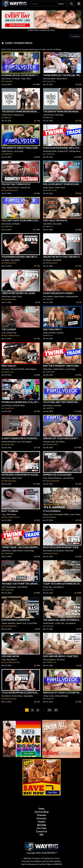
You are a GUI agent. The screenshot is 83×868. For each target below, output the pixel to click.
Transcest (50, 626)
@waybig (41, 825)
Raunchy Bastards (11, 190)
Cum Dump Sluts (10, 626)
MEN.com (8, 117)
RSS (42, 835)
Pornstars (41, 818)
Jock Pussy (50, 590)
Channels (41, 815)
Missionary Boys (10, 263)
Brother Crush (51, 190)
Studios (42, 822)
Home (41, 809)
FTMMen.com (51, 662)
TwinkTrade (50, 154)
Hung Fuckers (51, 517)
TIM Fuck (49, 299)
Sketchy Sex (9, 372)
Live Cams (42, 828)
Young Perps (51, 81)
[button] (62, 4)
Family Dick (8, 81)
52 (49, 710)
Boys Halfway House (12, 335)
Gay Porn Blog (41, 812)
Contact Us (42, 831)
